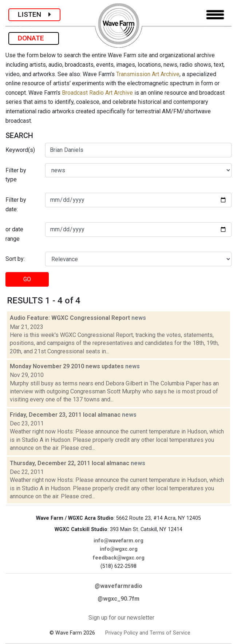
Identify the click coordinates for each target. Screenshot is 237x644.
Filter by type (16, 175)
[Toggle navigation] (215, 15)
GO (27, 279)
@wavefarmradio (118, 586)
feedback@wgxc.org (119, 558)
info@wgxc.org (119, 549)
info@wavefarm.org (118, 541)
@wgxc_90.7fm (118, 599)
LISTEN (34, 14)
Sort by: (15, 259)
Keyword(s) (20, 150)
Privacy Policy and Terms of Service (148, 633)
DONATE (34, 38)
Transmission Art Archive (148, 74)
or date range (14, 234)
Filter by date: (16, 205)
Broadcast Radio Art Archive (97, 93)
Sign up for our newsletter (121, 618)
